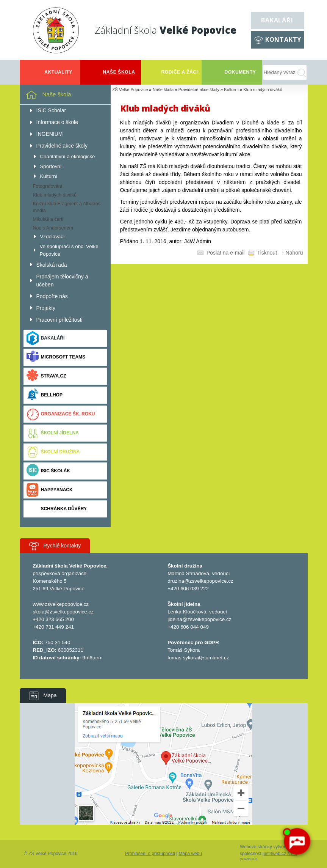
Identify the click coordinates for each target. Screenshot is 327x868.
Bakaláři (277, 20)
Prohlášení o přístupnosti (150, 854)
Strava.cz (46, 376)
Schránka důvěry (57, 509)
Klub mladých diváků (263, 90)
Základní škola (166, 30)
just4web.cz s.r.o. (280, 854)
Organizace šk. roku (61, 414)
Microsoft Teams (56, 357)
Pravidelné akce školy (199, 90)
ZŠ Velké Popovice (130, 90)
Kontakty (283, 39)
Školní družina (53, 452)
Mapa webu (190, 854)
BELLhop (45, 395)
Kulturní (231, 90)
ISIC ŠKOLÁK (49, 471)
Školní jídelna (53, 433)
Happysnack (50, 490)
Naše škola (163, 90)
